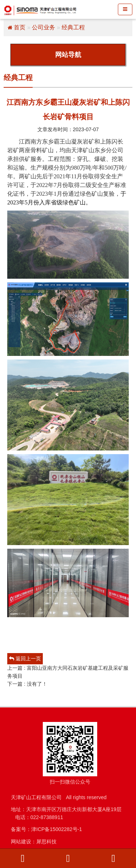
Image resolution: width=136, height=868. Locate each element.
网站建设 (21, 842)
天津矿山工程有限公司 (36, 797)
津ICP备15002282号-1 (57, 829)
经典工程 (73, 27)
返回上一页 (25, 659)
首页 (20, 27)
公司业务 (44, 27)
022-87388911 (47, 817)
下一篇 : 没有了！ (27, 684)
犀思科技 (46, 842)
